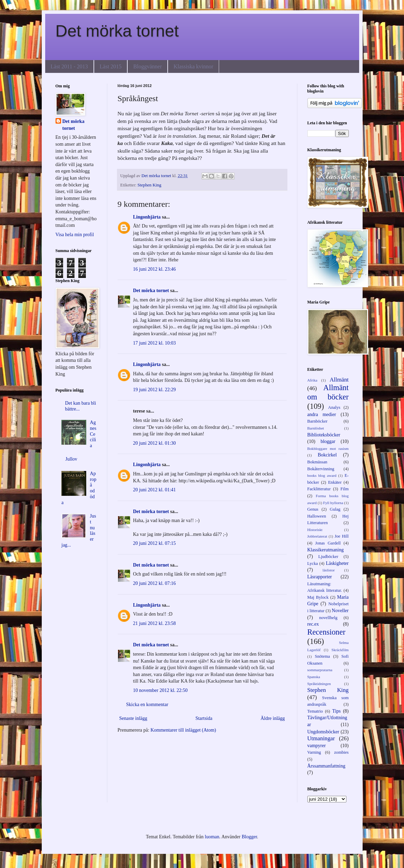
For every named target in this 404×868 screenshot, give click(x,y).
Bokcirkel (327, 455)
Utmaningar (321, 738)
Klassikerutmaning (326, 550)
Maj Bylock (318, 597)
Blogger (249, 837)
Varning (314, 752)
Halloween (317, 516)
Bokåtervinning (321, 469)
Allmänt (339, 380)
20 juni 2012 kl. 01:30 (155, 443)
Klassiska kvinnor (193, 66)
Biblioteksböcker (324, 435)
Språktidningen (319, 684)
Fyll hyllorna (333, 503)
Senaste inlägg (133, 718)
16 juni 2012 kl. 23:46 (155, 269)
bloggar (328, 441)
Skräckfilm (340, 650)
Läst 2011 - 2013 (69, 66)
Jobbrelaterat (317, 536)
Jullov (71, 459)
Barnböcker (318, 421)
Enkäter (335, 482)
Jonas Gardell (328, 543)
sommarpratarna (320, 670)
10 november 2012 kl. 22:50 (160, 690)
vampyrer (317, 746)
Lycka (313, 563)
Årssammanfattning (326, 766)
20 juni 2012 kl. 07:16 (155, 583)
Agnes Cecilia (93, 434)
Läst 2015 (111, 66)
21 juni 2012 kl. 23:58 (155, 623)
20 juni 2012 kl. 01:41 (155, 490)
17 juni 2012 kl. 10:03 (155, 343)
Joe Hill (342, 536)
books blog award (322, 475)
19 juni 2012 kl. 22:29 (155, 390)
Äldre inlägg (273, 718)
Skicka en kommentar (147, 705)
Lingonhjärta (147, 217)
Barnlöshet (316, 428)
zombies (342, 752)
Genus (313, 509)
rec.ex (313, 624)
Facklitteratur (319, 489)
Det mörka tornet (117, 31)
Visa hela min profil (75, 235)
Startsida (204, 718)
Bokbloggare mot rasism (328, 449)
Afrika (312, 380)
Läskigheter (337, 563)
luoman (212, 837)
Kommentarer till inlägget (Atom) (183, 730)
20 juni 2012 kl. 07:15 (155, 543)
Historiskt (315, 530)
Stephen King (150, 185)
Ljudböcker (328, 557)
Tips (336, 711)
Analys (334, 407)
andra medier (322, 414)
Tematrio (315, 711)
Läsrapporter (320, 577)
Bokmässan (317, 462)
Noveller (340, 611)
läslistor (329, 570)
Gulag (335, 509)
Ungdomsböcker (323, 732)
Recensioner (327, 632)
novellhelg (328, 618)
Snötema (322, 656)
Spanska (314, 677)
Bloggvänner (147, 66)
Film (345, 489)
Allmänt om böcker (328, 392)
